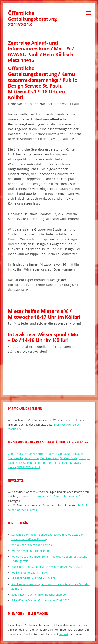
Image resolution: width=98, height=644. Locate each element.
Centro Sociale (17, 454)
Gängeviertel (35, 454)
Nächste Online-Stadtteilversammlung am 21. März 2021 (47, 567)
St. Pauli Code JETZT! (73, 458)
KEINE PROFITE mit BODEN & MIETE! (34, 578)
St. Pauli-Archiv (63, 463)
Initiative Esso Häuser (58, 454)
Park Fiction (32, 458)
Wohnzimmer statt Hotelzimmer (31, 551)
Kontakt (63, 634)
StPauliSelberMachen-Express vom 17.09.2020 (40, 600)
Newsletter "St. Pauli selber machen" (58, 496)
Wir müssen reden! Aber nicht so (32, 545)
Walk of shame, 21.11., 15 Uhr (30, 573)
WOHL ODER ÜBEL (29, 467)
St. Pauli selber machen (38, 463)
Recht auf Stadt (49, 458)
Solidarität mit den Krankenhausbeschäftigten (40, 594)
